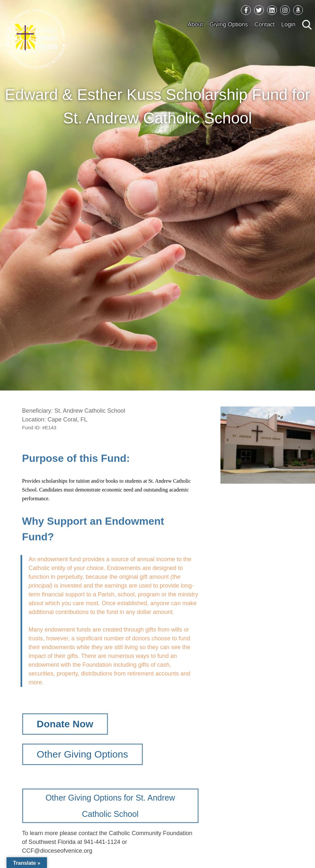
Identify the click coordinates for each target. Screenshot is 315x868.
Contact (264, 24)
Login (288, 24)
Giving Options (229, 24)
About (195, 24)
